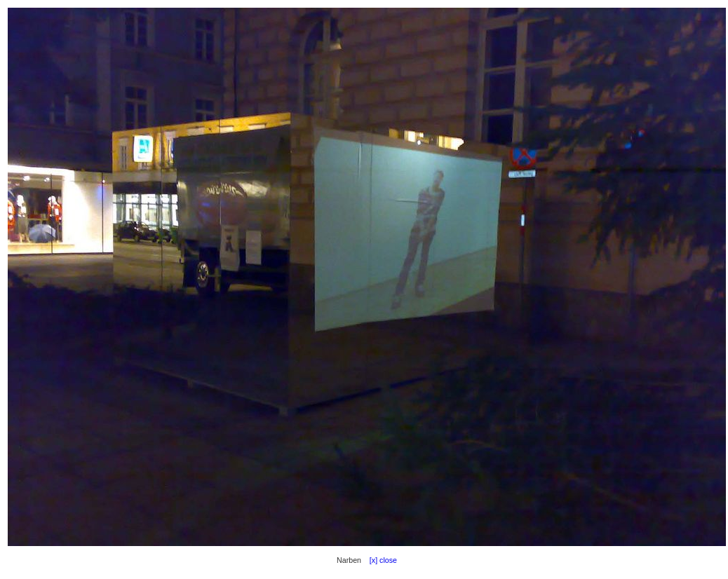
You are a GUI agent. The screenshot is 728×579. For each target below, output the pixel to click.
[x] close (380, 560)
